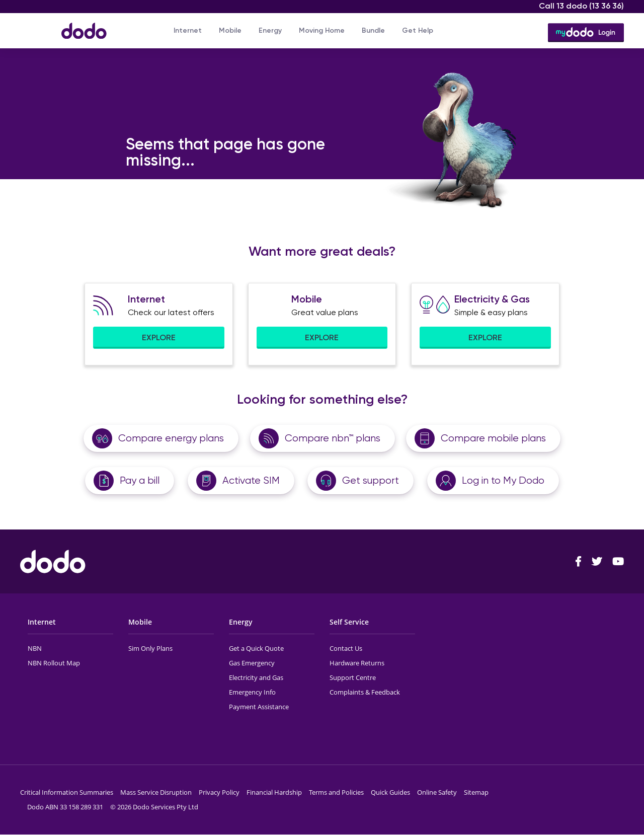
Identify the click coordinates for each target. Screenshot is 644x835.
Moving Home (322, 30)
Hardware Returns (357, 663)
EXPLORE (159, 337)
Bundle (373, 30)
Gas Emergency (252, 663)
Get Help (418, 30)
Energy (270, 30)
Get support (371, 480)
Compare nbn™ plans (333, 438)
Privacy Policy (219, 792)
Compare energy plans (171, 438)
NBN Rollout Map (54, 663)
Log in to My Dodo (503, 480)
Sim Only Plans (150, 648)
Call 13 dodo (581, 6)
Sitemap (476, 792)
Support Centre (353, 677)
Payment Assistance (259, 707)
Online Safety (437, 792)
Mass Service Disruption (156, 792)
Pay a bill (140, 480)
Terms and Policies (336, 792)
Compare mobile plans (493, 438)
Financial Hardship (274, 792)
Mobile (230, 30)
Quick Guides (390, 792)
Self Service (349, 622)
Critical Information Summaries (67, 792)
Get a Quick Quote (256, 648)
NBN (35, 648)
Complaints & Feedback (365, 692)
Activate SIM (251, 480)
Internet (188, 30)
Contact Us (346, 648)
